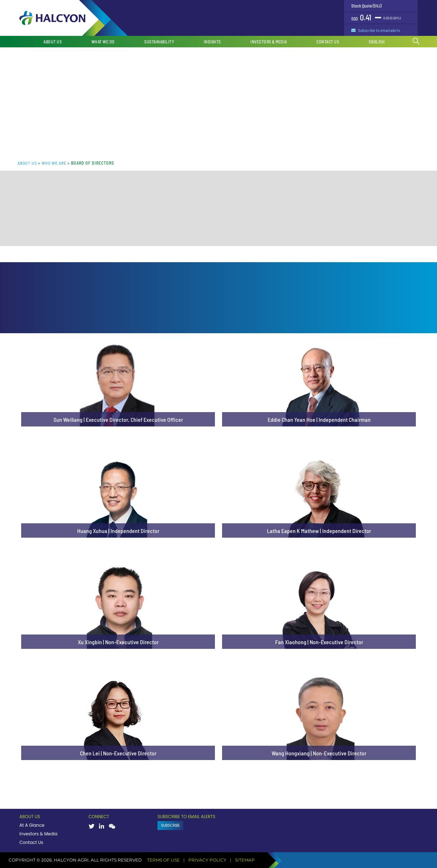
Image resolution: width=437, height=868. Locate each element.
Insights (212, 42)
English (377, 42)
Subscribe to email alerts (376, 30)
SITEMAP (245, 860)
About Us (53, 42)
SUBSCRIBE (170, 825)
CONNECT (99, 817)
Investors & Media (269, 42)
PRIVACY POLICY (207, 860)
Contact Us (328, 42)
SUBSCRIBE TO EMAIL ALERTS (186, 817)
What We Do (103, 42)
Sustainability (159, 42)
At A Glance (32, 825)
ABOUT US (30, 817)
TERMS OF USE (163, 860)
